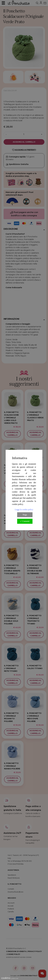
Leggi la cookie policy (24, 509)
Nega (25, 515)
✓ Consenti (25, 521)
